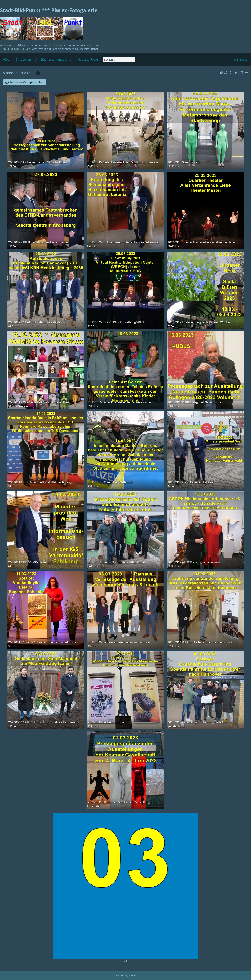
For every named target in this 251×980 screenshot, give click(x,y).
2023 (24, 73)
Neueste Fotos (88, 59)
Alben (7, 59)
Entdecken (23, 59)
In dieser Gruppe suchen (27, 82)
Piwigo (132, 975)
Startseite (10, 73)
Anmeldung (241, 60)
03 (33, 73)
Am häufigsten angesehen (54, 59)
